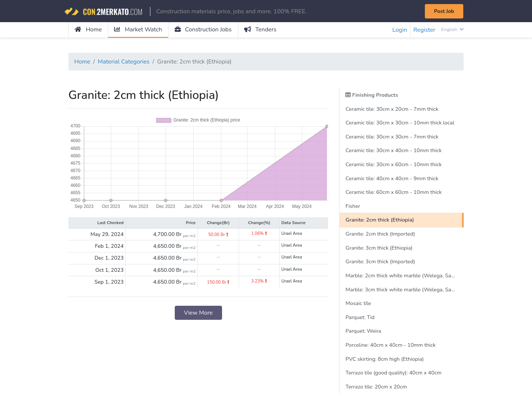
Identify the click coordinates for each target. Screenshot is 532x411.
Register (424, 30)
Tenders (260, 30)
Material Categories (124, 62)
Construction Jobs (203, 30)
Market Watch (138, 30)
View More (198, 313)
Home (88, 30)
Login (400, 30)
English (452, 30)
